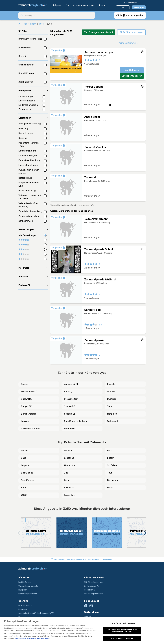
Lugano (25, 465)
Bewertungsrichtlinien (28, 594)
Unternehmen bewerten (29, 586)
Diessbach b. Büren (31, 429)
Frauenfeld (70, 495)
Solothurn (69, 488)
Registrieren (139, 7)
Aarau (24, 488)
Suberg (25, 384)
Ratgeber (57, 5)
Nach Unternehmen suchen (80, 5)
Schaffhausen (28, 480)
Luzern (111, 458)
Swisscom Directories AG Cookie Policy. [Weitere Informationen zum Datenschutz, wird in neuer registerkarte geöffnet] (33, 638)
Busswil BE (27, 399)
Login (123, 7)
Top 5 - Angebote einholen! (98, 32)
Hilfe (102, 5)
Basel (24, 458)
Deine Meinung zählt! (84, 559)
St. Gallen (112, 465)
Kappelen (112, 384)
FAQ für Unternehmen (94, 582)
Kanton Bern (30, 24)
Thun (110, 473)
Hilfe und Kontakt (26, 606)
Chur (67, 480)
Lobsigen (26, 421)
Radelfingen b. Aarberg (76, 421)
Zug (66, 473)
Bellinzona (112, 480)
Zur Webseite (132, 70)
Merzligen (112, 414)
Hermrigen (69, 429)
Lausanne (69, 458)
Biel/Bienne (27, 473)
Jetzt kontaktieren (132, 76)
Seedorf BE (70, 414)
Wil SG (24, 495)
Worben (111, 392)
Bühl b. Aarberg (29, 414)
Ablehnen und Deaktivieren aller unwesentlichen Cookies (122, 631)
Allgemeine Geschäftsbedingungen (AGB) (36, 613)
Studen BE (69, 406)
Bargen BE (26, 406)
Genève (68, 450)
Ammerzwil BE (71, 384)
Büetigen (112, 399)
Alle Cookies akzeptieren (122, 638)
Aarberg (68, 392)
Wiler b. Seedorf (29, 392)
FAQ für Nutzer (25, 582)
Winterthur (70, 465)
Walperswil (112, 421)
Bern (110, 450)
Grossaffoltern (71, 399)
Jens (110, 406)
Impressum (23, 609)
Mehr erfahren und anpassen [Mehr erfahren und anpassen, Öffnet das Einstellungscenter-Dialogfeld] (122, 623)
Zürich (24, 450)
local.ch (87, 617)
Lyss (41, 24)
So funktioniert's (91, 586)
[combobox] (59, 15)
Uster (110, 488)
